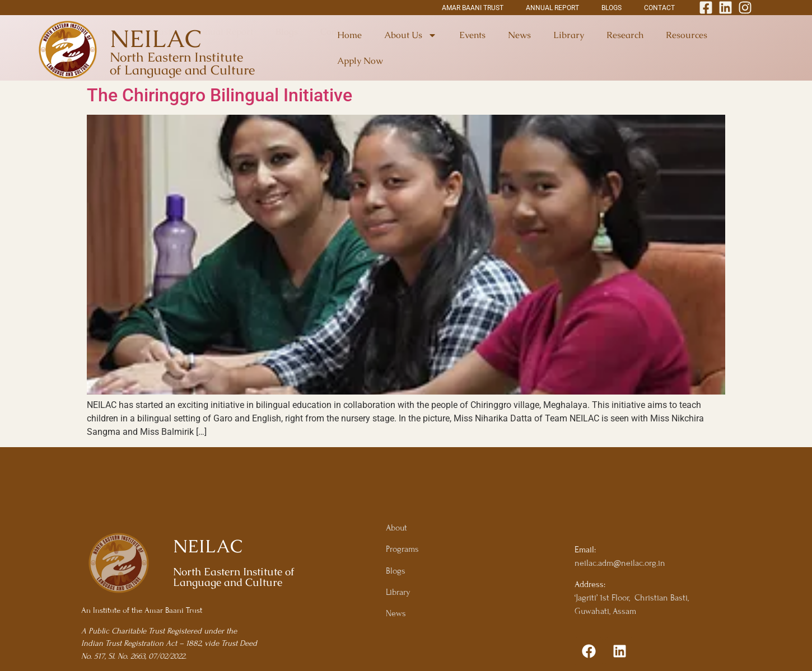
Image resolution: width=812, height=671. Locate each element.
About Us (410, 35)
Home (349, 35)
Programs (402, 549)
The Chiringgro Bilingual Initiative (220, 95)
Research (625, 35)
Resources (687, 35)
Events (472, 35)
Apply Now (360, 61)
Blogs (396, 571)
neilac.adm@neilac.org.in (620, 563)
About (396, 528)
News (519, 35)
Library (569, 35)
